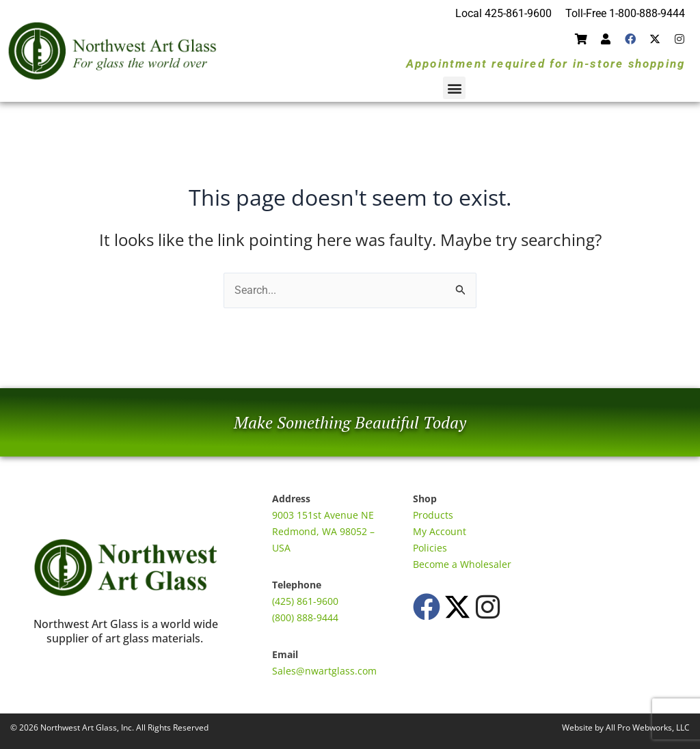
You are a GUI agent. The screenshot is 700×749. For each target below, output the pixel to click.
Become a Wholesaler (462, 564)
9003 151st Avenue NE (323, 515)
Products (433, 515)
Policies (430, 548)
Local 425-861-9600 (503, 13)
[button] (454, 88)
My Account (440, 531)
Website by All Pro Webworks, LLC (626, 727)
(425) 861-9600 (305, 601)
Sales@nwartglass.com (324, 671)
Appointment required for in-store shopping (546, 64)
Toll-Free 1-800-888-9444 (625, 13)
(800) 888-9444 (305, 617)
